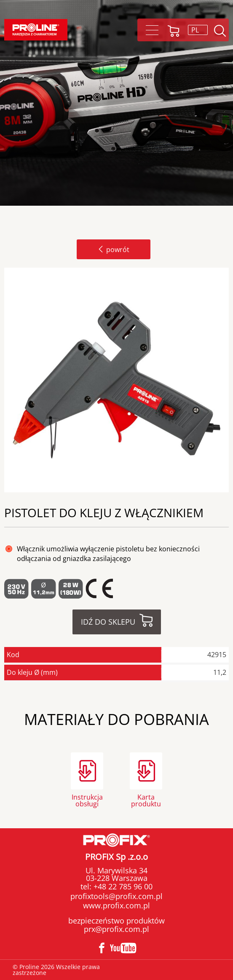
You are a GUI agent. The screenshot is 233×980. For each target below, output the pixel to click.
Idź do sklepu (108, 622)
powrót (114, 250)
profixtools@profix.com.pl (116, 896)
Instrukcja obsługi (87, 800)
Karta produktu (146, 800)
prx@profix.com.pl (116, 929)
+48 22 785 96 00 (122, 886)
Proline (36, 30)
